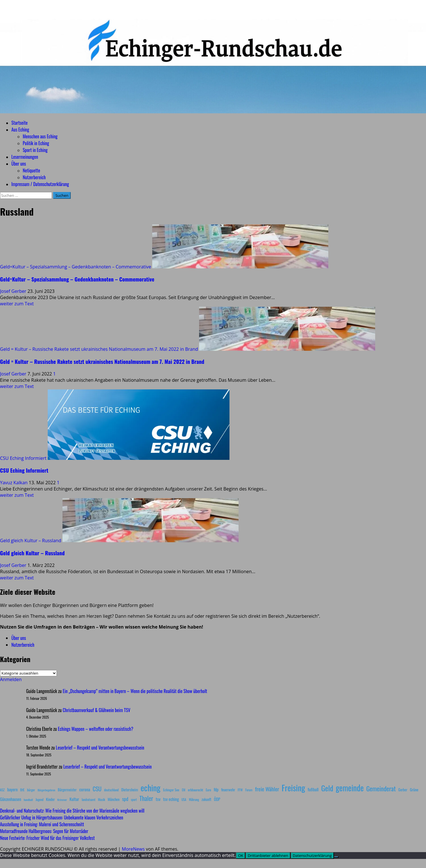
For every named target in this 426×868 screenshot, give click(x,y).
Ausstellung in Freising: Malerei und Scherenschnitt (42, 824)
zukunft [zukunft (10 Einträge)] (206, 799)
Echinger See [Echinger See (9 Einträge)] (171, 790)
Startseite (19, 123)
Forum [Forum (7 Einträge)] (249, 790)
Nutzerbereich (34, 177)
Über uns (19, 164)
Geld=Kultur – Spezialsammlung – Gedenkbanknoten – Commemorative (76, 267)
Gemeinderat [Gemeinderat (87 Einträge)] (381, 788)
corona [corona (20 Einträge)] (85, 789)
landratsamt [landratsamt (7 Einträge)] (89, 800)
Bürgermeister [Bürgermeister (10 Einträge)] (67, 790)
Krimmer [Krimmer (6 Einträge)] (62, 800)
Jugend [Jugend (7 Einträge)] (39, 800)
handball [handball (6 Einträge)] (28, 800)
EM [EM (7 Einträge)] (183, 790)
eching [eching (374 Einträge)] (151, 787)
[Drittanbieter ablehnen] (336, 857)
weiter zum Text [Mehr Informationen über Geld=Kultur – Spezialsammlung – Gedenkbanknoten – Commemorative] (17, 304)
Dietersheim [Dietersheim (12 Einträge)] (130, 790)
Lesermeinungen (25, 157)
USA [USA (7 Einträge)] (184, 800)
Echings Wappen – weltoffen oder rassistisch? (96, 729)
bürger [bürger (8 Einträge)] (31, 790)
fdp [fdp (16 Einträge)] (216, 789)
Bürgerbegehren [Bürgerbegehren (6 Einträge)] (46, 790)
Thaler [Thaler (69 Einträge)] (146, 798)
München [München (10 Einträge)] (113, 799)
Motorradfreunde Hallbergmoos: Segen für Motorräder (44, 831)
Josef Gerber (14, 291)
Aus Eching (20, 130)
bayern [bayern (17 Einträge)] (12, 789)
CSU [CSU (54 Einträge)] (97, 789)
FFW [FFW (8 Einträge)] (240, 790)
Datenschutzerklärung (312, 856)
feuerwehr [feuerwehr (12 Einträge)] (228, 790)
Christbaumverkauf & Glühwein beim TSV (97, 710)
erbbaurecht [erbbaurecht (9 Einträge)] (196, 790)
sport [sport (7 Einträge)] (134, 800)
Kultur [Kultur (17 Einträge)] (74, 799)
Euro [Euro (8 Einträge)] (209, 790)
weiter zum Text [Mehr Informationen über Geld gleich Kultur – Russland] (17, 578)
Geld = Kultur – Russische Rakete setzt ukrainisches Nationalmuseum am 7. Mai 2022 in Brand (99, 349)
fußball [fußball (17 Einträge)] (313, 789)
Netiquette (31, 170)
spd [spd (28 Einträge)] (125, 799)
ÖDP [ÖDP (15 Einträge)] (217, 799)
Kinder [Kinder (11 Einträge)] (50, 799)
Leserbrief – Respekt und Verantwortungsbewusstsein (100, 748)
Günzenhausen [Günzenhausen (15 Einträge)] (11, 799)
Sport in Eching (35, 150)
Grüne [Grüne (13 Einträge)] (414, 789)
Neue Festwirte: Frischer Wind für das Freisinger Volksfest (47, 838)
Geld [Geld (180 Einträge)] (327, 788)
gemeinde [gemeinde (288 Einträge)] (350, 788)
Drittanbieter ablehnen (268, 856)
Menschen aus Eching (40, 136)
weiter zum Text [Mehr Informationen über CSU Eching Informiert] (17, 495)
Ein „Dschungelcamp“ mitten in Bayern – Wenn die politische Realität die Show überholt (135, 691)
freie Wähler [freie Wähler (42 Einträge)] (267, 789)
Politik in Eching (36, 143)
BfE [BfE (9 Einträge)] (22, 790)
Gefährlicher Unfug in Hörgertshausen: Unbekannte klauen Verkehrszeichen (61, 817)
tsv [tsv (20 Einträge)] (158, 799)
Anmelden (11, 679)
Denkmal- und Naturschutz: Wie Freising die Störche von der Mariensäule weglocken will (72, 811)
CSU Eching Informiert (23, 458)
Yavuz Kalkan (14, 483)
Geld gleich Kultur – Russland (31, 541)
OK (241, 856)
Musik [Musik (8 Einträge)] (102, 799)
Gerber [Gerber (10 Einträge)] (403, 790)
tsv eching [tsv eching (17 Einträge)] (171, 799)
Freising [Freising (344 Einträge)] (293, 787)
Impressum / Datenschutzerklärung (40, 184)
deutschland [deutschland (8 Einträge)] (111, 790)
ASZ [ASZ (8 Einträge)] (2, 790)
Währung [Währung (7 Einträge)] (194, 800)
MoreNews (133, 849)
